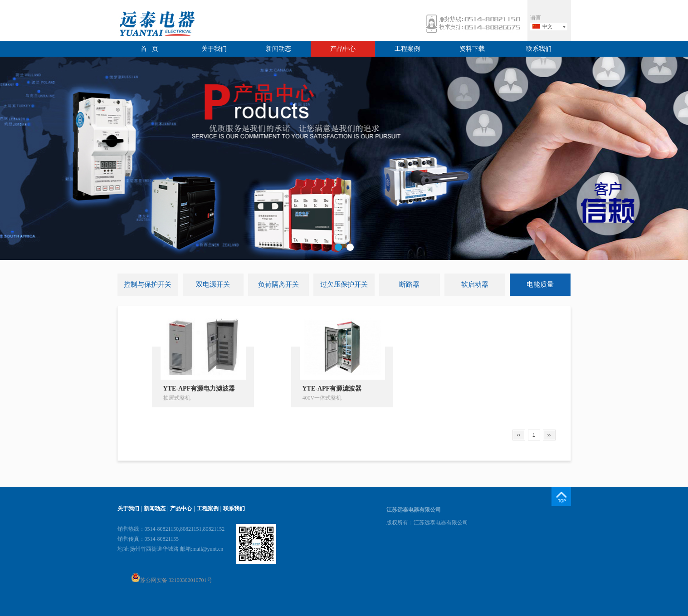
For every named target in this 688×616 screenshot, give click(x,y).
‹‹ (519, 435)
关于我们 (214, 49)
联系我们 (539, 49)
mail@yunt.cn (208, 549)
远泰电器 (156, 25)
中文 (547, 26)
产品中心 (343, 49)
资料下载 (472, 49)
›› (549, 435)
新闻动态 (278, 49)
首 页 (149, 49)
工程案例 (407, 49)
